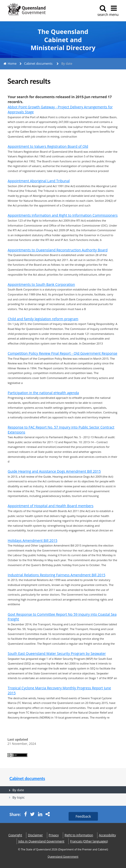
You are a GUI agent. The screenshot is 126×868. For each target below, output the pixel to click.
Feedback (83, 816)
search (103, 11)
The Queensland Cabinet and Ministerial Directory (63, 40)
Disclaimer (35, 835)
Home (12, 64)
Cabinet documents (38, 64)
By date (18, 790)
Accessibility (107, 835)
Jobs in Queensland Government (41, 841)
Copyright (15, 835)
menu (114, 11)
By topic (19, 797)
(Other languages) (89, 841)
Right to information (79, 835)
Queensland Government (63, 857)
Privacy (54, 835)
